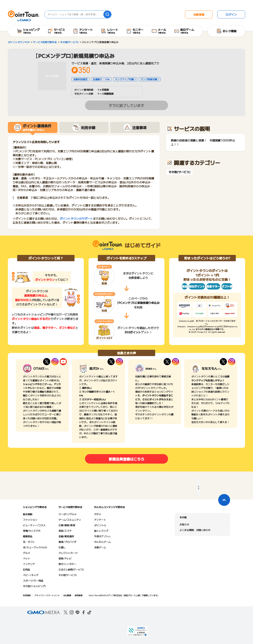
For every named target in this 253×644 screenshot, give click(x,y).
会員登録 (199, 14)
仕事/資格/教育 (67, 525)
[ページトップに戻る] (224, 500)
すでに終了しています (126, 105)
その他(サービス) (179, 172)
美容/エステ (65, 531)
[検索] (107, 14)
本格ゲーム (100, 547)
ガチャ (98, 514)
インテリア (29, 564)
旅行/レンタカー (67, 564)
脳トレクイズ (101, 531)
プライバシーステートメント (47, 595)
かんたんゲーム (102, 542)
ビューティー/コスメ (34, 525)
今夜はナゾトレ (102, 536)
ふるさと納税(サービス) (71, 569)
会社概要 (67, 595)
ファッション (30, 520)
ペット (26, 558)
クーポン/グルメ (67, 514)
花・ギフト (29, 542)
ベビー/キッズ (31, 575)
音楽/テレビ (65, 558)
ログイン (231, 14)
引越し (62, 547)
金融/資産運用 (66, 536)
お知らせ (184, 524)
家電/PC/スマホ (32, 531)
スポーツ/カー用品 (33, 580)
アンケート (100, 520)
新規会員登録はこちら (126, 459)
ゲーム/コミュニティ (70, 520)
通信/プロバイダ (67, 542)
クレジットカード (68, 553)
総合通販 (28, 514)
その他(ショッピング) (34, 586)
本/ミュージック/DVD (35, 547)
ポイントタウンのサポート (76, 219)
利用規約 (27, 595)
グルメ (26, 553)
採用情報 (78, 595)
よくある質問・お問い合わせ (195, 530)
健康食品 (28, 536)
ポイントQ (100, 525)
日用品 (26, 569)
